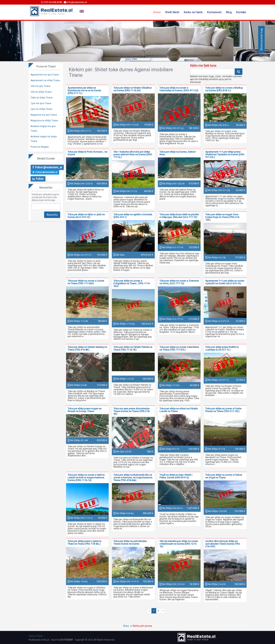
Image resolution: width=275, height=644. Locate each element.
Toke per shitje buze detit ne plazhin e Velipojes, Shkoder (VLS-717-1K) (179, 216)
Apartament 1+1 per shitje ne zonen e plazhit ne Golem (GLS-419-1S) (225, 282)
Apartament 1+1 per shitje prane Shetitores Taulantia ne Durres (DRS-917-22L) (225, 154)
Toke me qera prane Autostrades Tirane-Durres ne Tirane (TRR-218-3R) (132, 411)
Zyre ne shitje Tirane (41, 109)
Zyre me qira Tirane (41, 103)
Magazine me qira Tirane (44, 115)
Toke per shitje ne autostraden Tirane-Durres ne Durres (130, 542)
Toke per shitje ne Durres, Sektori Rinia (178, 153)
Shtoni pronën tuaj (261, 40)
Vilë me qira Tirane (40, 86)
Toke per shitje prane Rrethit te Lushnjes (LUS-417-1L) (222, 348)
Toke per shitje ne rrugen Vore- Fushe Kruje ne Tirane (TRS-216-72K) (223, 217)
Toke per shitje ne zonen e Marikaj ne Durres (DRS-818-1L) (224, 89)
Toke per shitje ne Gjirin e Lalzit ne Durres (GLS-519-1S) (86, 216)
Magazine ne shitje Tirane (44, 121)
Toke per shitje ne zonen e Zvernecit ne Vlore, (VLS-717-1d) (179, 282)
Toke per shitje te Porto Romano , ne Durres (87, 153)
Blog (229, 12)
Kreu (126, 626)
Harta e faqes (36, 636)
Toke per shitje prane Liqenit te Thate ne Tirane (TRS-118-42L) (84, 542)
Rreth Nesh (172, 12)
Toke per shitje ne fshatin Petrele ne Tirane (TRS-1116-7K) (133, 348)
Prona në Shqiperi (40, 147)
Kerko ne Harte (193, 12)
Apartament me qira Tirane (45, 75)
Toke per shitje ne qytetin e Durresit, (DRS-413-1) (133, 216)
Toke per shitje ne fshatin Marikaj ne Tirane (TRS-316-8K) (87, 348)
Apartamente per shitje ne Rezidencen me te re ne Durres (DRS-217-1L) (84, 90)
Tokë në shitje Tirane (42, 98)
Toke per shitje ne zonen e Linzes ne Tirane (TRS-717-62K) (86, 282)
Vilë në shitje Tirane (41, 92)
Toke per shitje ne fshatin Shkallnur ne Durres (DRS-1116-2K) (133, 89)
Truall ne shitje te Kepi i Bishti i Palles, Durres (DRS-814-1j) (176, 476)
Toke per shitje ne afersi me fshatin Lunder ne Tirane (179, 410)
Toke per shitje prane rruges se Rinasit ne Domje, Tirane (85, 410)
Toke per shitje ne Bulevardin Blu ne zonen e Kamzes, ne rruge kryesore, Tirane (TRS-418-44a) (133, 478)
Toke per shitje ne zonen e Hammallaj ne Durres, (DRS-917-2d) (179, 89)
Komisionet (214, 12)
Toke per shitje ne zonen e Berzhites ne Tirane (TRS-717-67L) (179, 348)
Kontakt (241, 12)
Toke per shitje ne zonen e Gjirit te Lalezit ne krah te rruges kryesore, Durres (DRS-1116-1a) (86, 478)
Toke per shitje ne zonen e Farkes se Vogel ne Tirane (224, 476)
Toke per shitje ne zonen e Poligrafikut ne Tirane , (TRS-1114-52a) (132, 283)
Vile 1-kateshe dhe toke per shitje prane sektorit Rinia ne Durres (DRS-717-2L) (133, 154)
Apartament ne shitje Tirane (45, 80)
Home (157, 12)
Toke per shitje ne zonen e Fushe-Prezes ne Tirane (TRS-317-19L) (224, 410)
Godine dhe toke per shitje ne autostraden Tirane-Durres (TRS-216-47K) (223, 544)
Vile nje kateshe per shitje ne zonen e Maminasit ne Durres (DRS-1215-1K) (179, 544)
